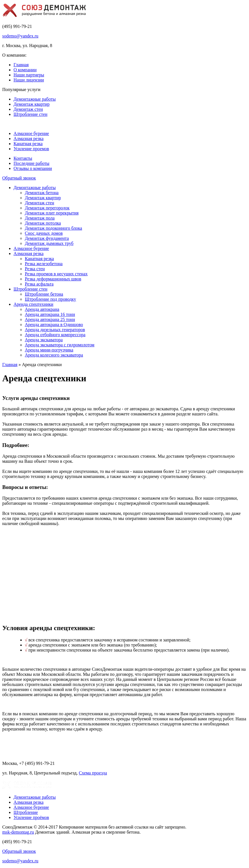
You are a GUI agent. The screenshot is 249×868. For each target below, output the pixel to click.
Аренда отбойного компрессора (55, 335)
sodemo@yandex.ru (20, 36)
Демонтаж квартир (32, 104)
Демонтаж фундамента (47, 238)
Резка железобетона (44, 264)
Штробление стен (30, 114)
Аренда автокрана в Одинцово (54, 325)
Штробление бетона (44, 294)
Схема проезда (93, 773)
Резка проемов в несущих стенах (56, 274)
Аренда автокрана (42, 309)
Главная (21, 65)
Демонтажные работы (35, 99)
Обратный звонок (19, 178)
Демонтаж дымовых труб (49, 243)
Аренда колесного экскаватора (54, 355)
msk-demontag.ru (18, 832)
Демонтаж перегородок (47, 208)
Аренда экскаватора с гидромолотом (60, 345)
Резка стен (35, 269)
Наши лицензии (29, 80)
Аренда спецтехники (33, 304)
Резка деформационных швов (53, 279)
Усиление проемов (31, 149)
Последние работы (31, 163)
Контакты (23, 158)
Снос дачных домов (44, 233)
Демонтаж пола (40, 218)
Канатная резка (28, 144)
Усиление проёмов (31, 817)
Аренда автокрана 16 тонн (50, 314)
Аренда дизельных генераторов (55, 330)
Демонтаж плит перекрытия (52, 213)
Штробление (26, 812)
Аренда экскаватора (44, 340)
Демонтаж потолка (43, 223)
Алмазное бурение (31, 133)
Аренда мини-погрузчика (49, 350)
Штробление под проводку (50, 299)
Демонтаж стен (28, 109)
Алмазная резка (28, 139)
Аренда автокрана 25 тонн (50, 319)
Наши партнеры (29, 75)
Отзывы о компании (33, 168)
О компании (25, 70)
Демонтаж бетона (42, 193)
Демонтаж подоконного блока (53, 228)
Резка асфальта (39, 284)
